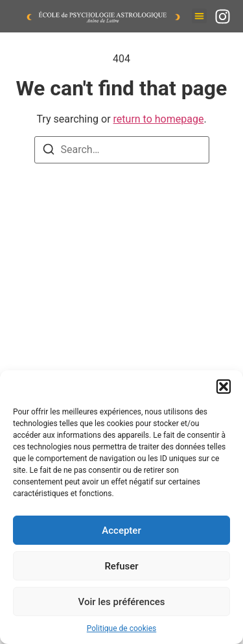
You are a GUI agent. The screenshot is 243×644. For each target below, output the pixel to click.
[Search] (49, 151)
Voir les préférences (122, 602)
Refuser (121, 566)
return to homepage (159, 119)
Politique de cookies (121, 628)
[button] (224, 387)
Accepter (121, 531)
